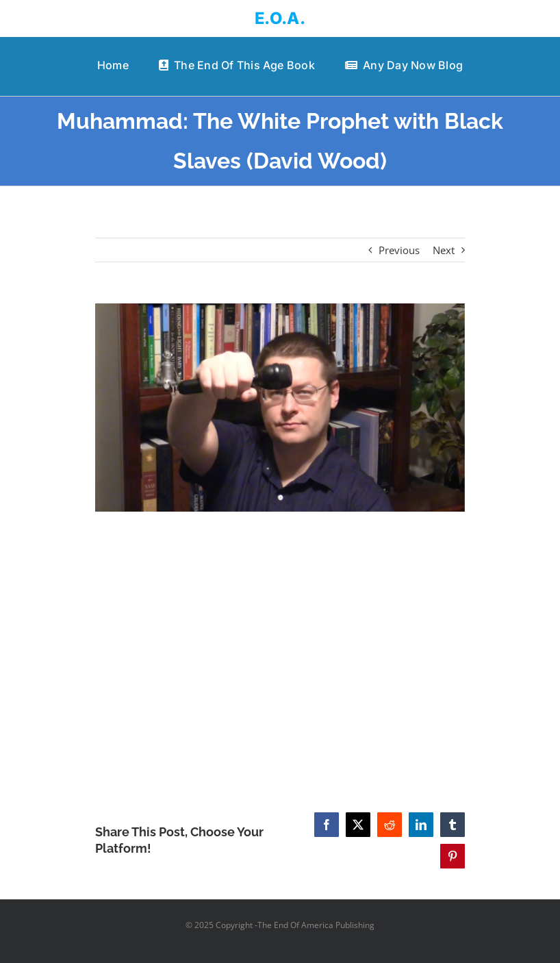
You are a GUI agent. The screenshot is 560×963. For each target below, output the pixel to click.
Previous (399, 250)
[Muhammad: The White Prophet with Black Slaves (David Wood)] (280, 407)
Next (444, 250)
